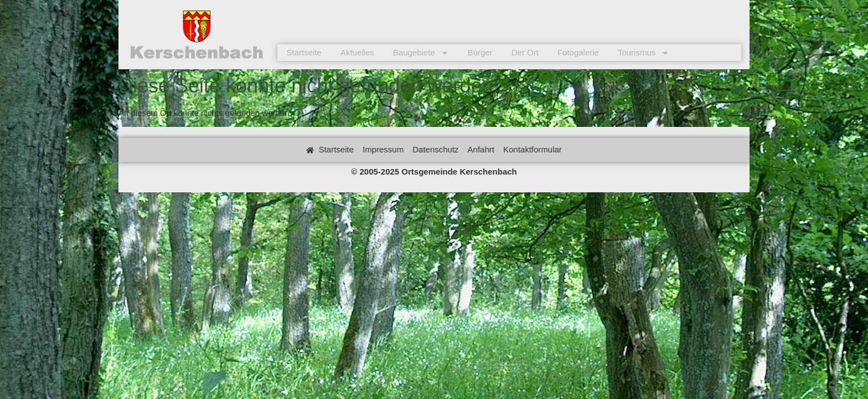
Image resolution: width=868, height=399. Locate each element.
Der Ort (525, 52)
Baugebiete (421, 53)
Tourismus (644, 53)
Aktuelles (357, 52)
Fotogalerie (578, 52)
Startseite (304, 52)
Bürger (480, 52)
